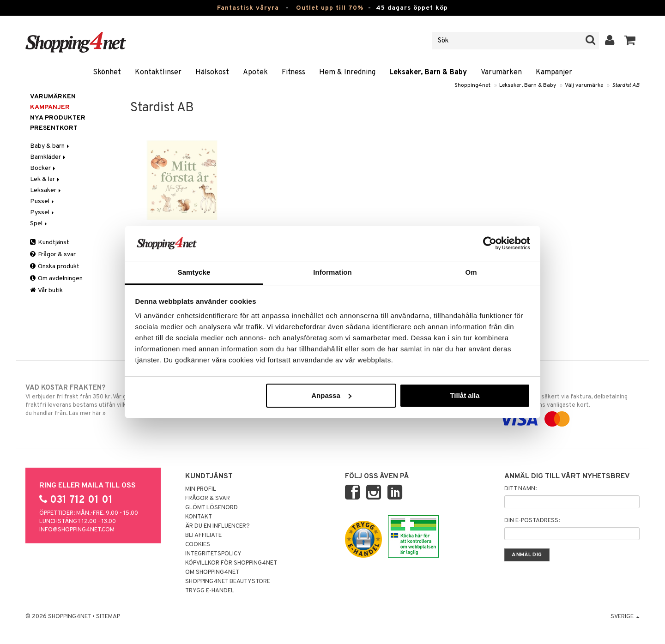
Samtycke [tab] (194, 272)
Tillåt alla (465, 395)
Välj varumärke (584, 85)
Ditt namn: (520, 489)
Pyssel (43, 213)
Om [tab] (471, 272)
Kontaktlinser (158, 72)
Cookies (198, 545)
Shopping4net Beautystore (228, 582)
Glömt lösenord (212, 508)
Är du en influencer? (218, 526)
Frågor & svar (53, 255)
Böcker (43, 168)
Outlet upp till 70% (330, 8)
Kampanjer (554, 72)
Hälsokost (212, 72)
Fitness (293, 72)
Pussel (43, 202)
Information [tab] (332, 272)
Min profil (201, 489)
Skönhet (107, 72)
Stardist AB (626, 85)
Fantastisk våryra (248, 8)
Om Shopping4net (212, 572)
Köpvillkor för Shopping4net (231, 563)
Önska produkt (55, 267)
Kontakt (199, 517)
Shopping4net (472, 85)
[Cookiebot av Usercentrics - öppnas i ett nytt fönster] (490, 243)
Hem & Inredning (347, 72)
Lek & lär (45, 179)
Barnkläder (48, 157)
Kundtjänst (50, 243)
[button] (630, 41)
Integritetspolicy (213, 554)
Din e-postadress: (532, 521)
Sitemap (108, 617)
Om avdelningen (56, 279)
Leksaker (46, 190)
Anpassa (331, 395)
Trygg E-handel (210, 591)
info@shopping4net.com (77, 530)
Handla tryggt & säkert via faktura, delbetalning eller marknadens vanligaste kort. (569, 403)
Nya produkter (58, 118)
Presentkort (54, 128)
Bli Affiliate (203, 536)
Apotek (255, 72)
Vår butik (46, 291)
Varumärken (501, 72)
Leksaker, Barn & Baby (428, 72)
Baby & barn (50, 146)
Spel (39, 224)
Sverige (625, 617)
